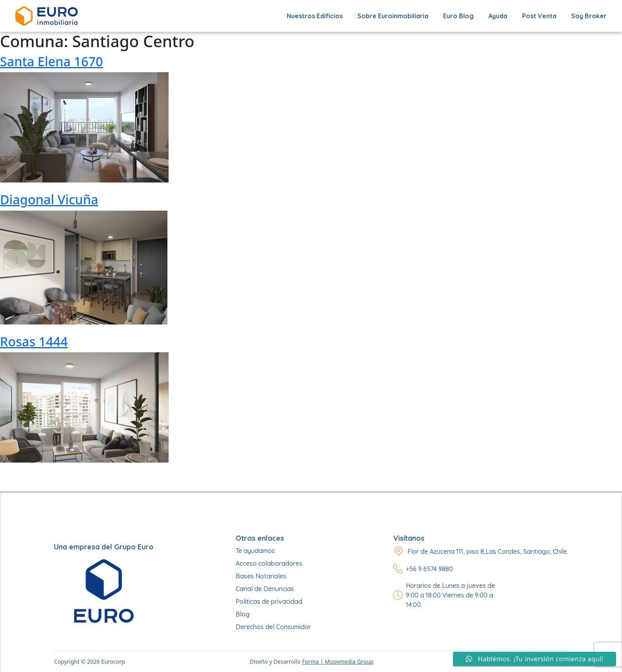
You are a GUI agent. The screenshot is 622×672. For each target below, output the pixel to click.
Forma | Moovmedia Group (338, 661)
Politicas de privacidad (269, 601)
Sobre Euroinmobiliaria (393, 16)
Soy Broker (589, 16)
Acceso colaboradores (269, 563)
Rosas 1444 (34, 341)
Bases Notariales (261, 576)
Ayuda (498, 16)
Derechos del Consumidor (273, 627)
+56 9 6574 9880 (429, 569)
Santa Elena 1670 (52, 61)
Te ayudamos (255, 551)
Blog (243, 614)
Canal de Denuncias (265, 589)
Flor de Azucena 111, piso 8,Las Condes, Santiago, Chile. (488, 551)
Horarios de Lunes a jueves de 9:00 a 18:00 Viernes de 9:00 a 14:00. (450, 595)
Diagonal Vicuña (49, 199)
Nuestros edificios (315, 16)
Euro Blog (458, 16)
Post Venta (539, 16)
